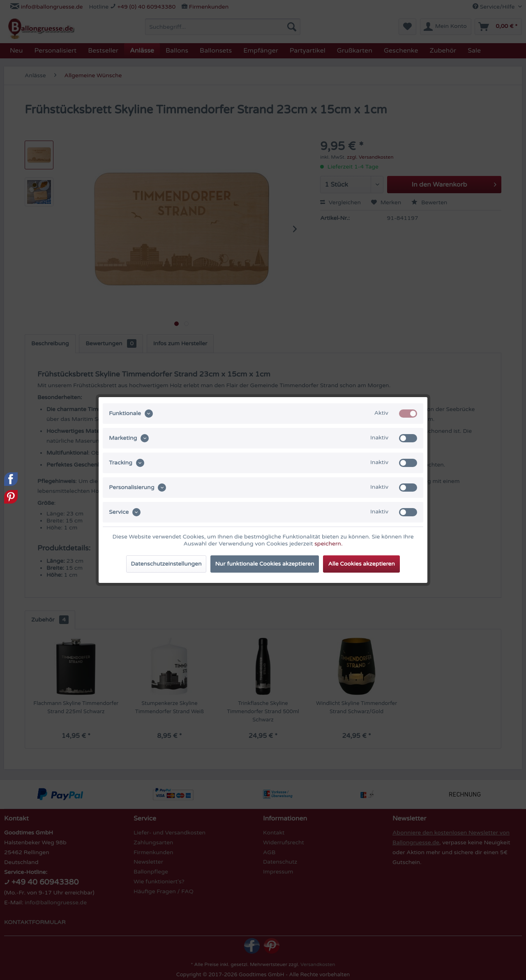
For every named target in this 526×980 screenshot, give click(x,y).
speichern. (328, 544)
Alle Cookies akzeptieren (361, 564)
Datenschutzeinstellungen (166, 564)
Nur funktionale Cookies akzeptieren (265, 564)
